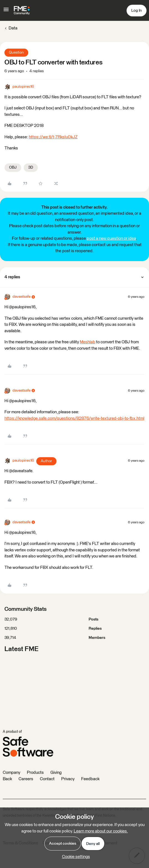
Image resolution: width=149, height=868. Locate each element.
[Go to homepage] (22, 11)
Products (35, 773)
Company (11, 773)
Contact (47, 779)
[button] (6, 12)
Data (13, 28)
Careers (26, 779)
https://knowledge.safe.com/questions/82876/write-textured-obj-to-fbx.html (74, 418)
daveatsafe (21, 297)
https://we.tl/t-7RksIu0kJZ (53, 137)
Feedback (90, 779)
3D (31, 167)
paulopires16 (23, 87)
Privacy (68, 779)
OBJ (13, 167)
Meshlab (88, 342)
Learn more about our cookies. (101, 831)
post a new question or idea (111, 238)
